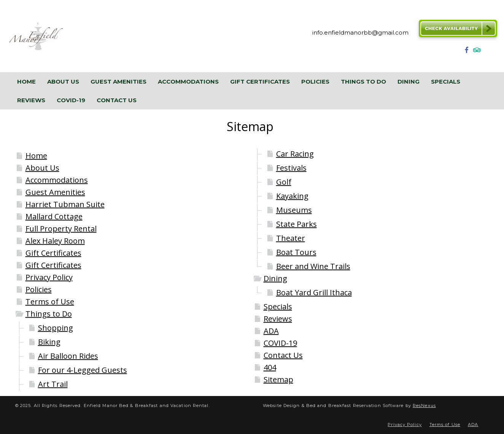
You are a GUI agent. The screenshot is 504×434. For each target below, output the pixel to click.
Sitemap (278, 379)
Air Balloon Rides (68, 356)
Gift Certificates (53, 253)
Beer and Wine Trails (313, 266)
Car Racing (295, 154)
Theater (291, 238)
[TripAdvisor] (477, 52)
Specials (278, 306)
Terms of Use (50, 302)
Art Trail (53, 384)
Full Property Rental (61, 229)
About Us (42, 168)
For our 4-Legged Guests (83, 370)
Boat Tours (296, 252)
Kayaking (292, 196)
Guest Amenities (55, 192)
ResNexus (424, 405)
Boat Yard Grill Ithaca (314, 292)
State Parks (297, 224)
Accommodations (57, 180)
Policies (39, 289)
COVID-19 (280, 343)
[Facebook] (467, 52)
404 (270, 367)
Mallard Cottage (54, 216)
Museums (294, 210)
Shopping (56, 328)
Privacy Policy (49, 277)
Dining (275, 278)
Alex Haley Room (55, 241)
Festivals (291, 168)
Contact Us (283, 355)
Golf (284, 182)
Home (36, 156)
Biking (49, 342)
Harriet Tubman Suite (65, 204)
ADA (271, 331)
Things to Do (49, 314)
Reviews (278, 319)
